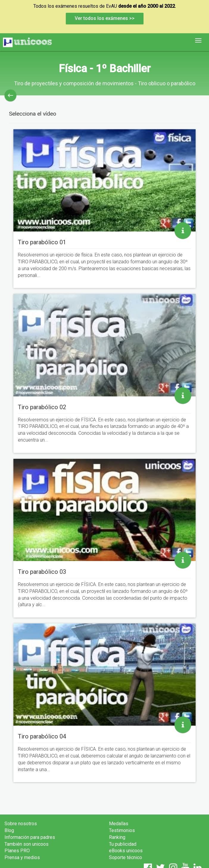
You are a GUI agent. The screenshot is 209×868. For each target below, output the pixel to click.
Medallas (119, 824)
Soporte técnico (125, 857)
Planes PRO (17, 851)
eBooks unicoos (126, 851)
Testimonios (122, 830)
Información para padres (30, 837)
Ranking (117, 837)
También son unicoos (26, 844)
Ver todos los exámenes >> (105, 18)
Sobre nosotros (21, 824)
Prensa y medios (22, 857)
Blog (9, 830)
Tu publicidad (123, 844)
